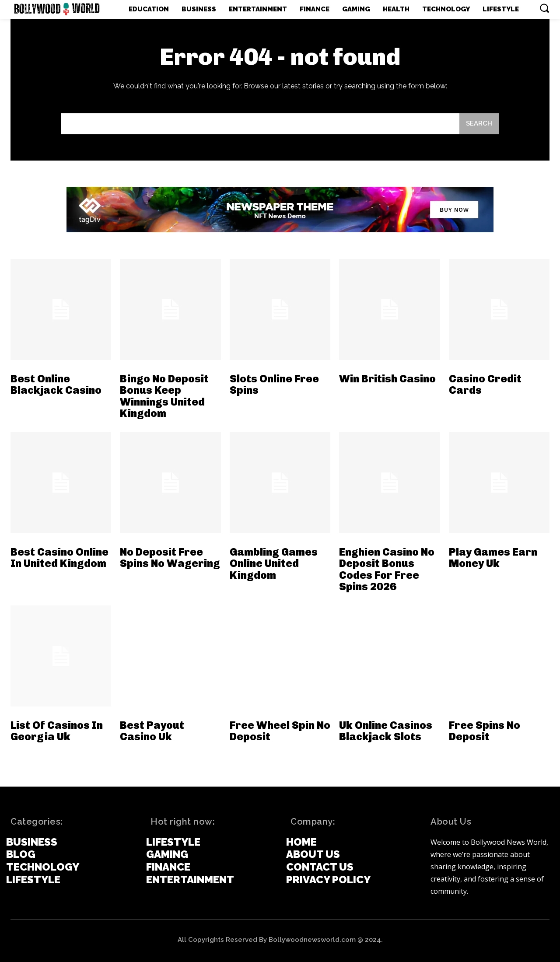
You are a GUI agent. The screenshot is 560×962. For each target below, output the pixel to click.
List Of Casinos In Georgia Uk (57, 731)
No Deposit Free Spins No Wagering (170, 558)
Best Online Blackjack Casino (56, 384)
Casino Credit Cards (485, 384)
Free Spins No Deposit (485, 731)
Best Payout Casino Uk (152, 731)
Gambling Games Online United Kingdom (274, 563)
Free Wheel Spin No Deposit (280, 731)
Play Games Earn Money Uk (493, 558)
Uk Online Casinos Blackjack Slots (386, 731)
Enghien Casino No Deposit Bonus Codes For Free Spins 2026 (387, 569)
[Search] (479, 124)
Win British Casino (387, 379)
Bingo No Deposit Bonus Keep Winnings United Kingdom (164, 396)
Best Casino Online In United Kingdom (59, 558)
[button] (544, 8)
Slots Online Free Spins (274, 384)
